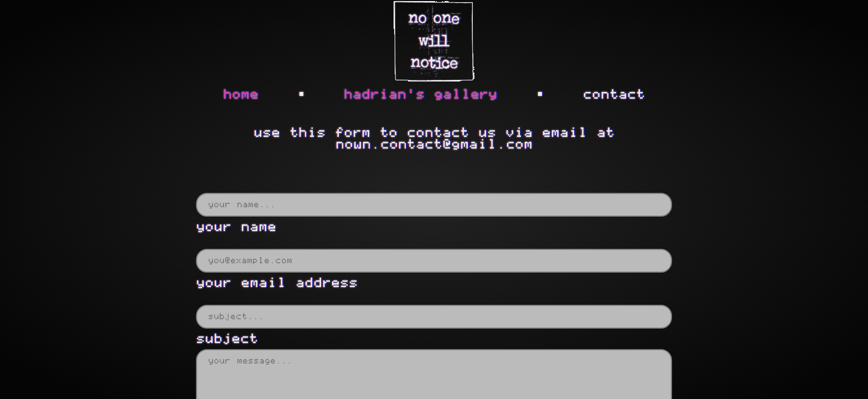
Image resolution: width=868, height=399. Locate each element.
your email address (277, 283)
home (241, 94)
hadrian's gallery (420, 94)
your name (236, 227)
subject (227, 339)
